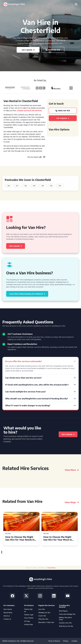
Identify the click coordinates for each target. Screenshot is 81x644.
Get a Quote (8, 609)
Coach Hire (42, 616)
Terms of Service (54, 641)
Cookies (74, 641)
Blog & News (8, 613)
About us (7, 616)
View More (72, 470)
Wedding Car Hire (44, 613)
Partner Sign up (28, 610)
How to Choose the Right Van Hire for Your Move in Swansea (58, 538)
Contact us (7, 619)
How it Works (29, 618)
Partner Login (29, 615)
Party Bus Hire (43, 619)
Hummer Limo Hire (65, 623)
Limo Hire (42, 609)
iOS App (27, 621)
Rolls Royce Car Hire (66, 626)
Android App (28, 624)
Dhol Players (63, 611)
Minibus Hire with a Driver (65, 619)
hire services (37, 111)
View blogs (72, 502)
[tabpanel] (21, 529)
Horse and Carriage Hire (67, 614)
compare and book (24, 111)
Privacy (66, 641)
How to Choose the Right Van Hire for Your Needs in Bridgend (20, 538)
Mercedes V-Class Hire (46, 622)
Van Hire (8, 534)
